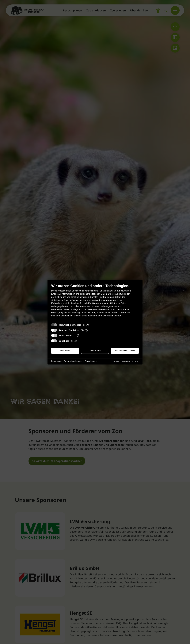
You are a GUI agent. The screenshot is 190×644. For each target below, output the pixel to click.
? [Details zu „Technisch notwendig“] (87, 325)
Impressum (56, 361)
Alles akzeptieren (125, 351)
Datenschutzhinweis (73, 361)
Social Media (65, 336)
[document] (95, 303)
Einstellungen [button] (91, 361)
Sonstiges (64, 341)
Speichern (95, 351)
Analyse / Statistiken (69, 330)
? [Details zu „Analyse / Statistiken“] (86, 330)
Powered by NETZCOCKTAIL (126, 361)
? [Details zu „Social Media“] (78, 336)
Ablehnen (65, 351)
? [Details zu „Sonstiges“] (75, 341)
